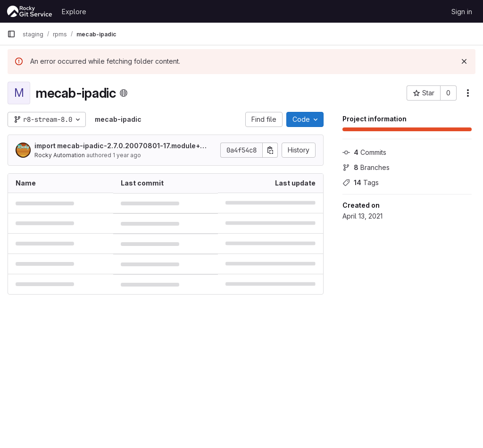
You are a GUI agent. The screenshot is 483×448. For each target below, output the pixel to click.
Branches (366, 167)
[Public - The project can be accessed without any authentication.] (124, 93)
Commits (364, 152)
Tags (361, 182)
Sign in (462, 12)
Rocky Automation (60, 155)
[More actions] (468, 93)
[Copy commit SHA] (270, 150)
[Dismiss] (464, 61)
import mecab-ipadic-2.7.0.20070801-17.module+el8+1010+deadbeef (120, 146)
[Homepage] (30, 11)
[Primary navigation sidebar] (11, 34)
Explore (74, 12)
